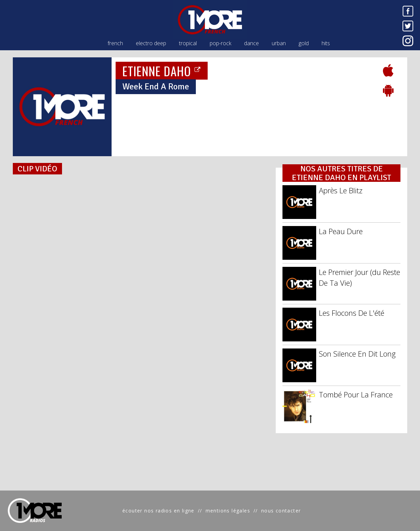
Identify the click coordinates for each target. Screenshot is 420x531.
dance (251, 43)
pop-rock (220, 43)
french (115, 43)
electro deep (151, 43)
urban (279, 43)
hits (326, 43)
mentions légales (228, 511)
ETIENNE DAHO (162, 71)
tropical (188, 43)
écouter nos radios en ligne (158, 511)
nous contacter (281, 511)
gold (304, 43)
